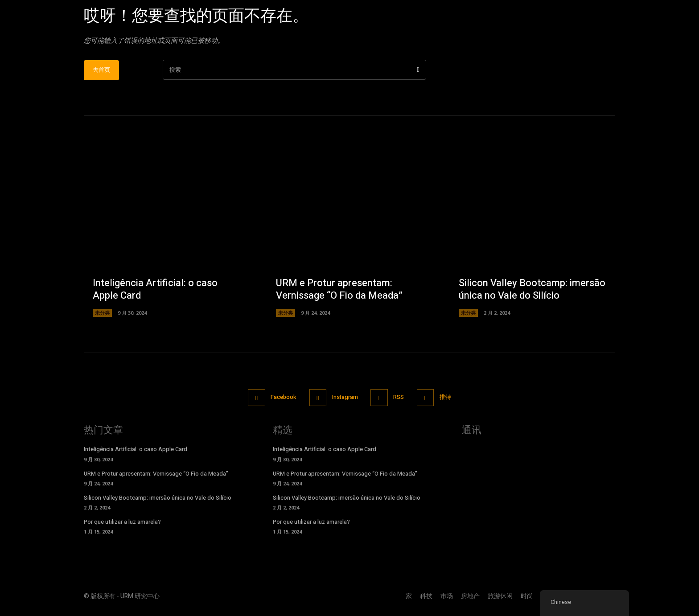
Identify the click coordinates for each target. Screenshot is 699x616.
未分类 (102, 314)
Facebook (282, 398)
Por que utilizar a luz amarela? (122, 523)
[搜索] (418, 71)
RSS (399, 398)
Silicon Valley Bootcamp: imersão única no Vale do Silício (532, 290)
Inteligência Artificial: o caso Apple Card (155, 290)
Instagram (345, 398)
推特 (447, 398)
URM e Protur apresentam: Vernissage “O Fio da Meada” (339, 290)
